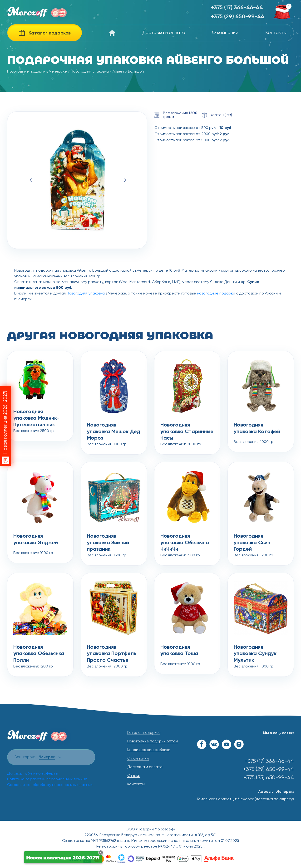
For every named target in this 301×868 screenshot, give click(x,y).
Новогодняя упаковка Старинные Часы (187, 429)
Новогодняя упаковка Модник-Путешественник (36, 416)
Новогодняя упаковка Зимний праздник (108, 540)
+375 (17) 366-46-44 (237, 8)
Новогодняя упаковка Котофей (257, 428)
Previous (31, 180)
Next (125, 180)
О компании (225, 33)
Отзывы (134, 776)
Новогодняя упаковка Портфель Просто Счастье (112, 651)
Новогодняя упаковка (90, 72)
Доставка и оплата (164, 33)
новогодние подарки (216, 294)
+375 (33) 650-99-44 (269, 778)
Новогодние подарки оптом (153, 741)
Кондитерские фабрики (149, 750)
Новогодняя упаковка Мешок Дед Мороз (113, 429)
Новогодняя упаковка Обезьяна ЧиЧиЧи (185, 540)
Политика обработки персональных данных (47, 779)
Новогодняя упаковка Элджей (36, 539)
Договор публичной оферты (33, 774)
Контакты (276, 33)
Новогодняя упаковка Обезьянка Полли (39, 651)
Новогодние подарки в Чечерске (37, 72)
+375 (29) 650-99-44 (238, 17)
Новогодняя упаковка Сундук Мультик (255, 651)
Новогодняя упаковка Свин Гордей (252, 540)
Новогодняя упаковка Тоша (179, 651)
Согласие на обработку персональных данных (50, 785)
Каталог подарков (144, 733)
